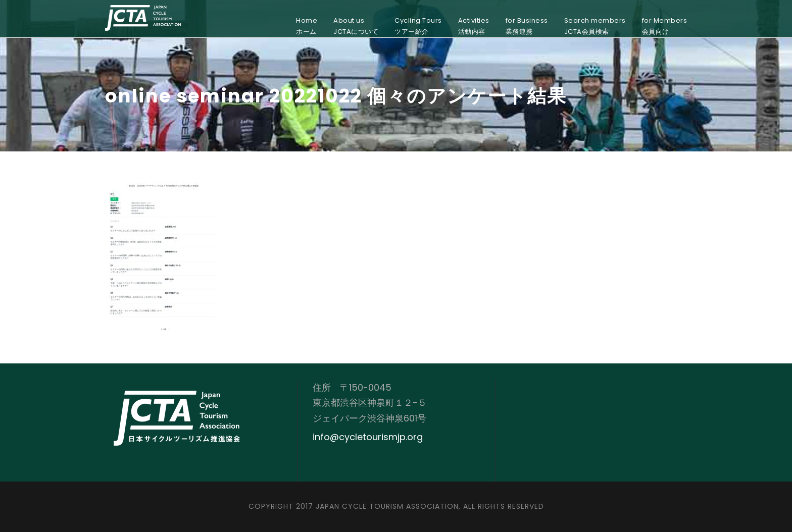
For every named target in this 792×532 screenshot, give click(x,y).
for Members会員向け (665, 26)
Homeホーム (307, 26)
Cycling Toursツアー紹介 (418, 26)
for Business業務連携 (527, 26)
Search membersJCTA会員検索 (595, 26)
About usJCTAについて (356, 26)
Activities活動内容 (474, 26)
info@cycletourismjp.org (368, 437)
